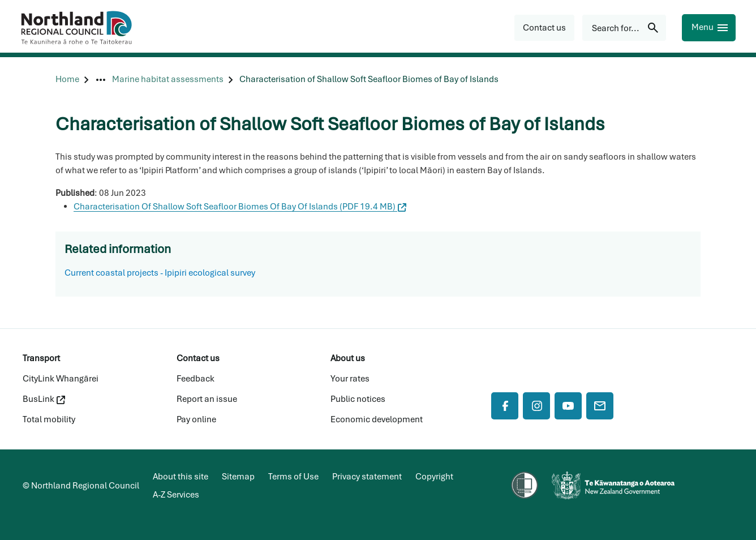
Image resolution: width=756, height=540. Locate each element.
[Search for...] (624, 28)
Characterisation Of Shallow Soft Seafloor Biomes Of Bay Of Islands (240, 207)
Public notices (358, 399)
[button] (544, 28)
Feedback (196, 379)
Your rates (350, 379)
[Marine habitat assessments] (168, 80)
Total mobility (49, 419)
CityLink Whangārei (61, 379)
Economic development (377, 419)
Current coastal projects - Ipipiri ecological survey (160, 273)
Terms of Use (293, 477)
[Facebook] (505, 406)
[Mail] (600, 406)
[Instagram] (536, 406)
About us (348, 358)
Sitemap (238, 477)
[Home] (67, 80)
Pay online (196, 419)
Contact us (198, 358)
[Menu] (709, 28)
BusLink (44, 399)
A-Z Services (176, 495)
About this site (181, 477)
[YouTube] (568, 406)
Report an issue (207, 399)
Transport (41, 358)
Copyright (434, 477)
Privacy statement (367, 477)
